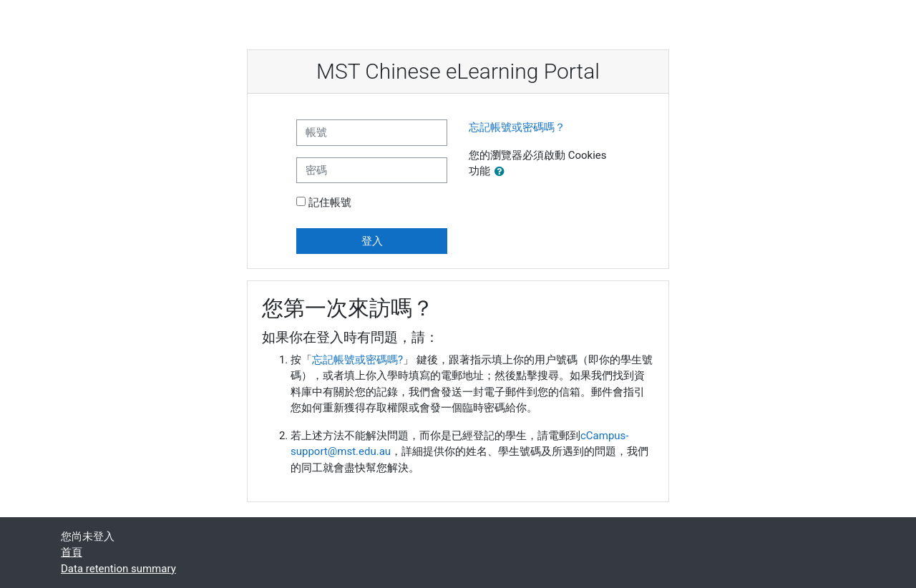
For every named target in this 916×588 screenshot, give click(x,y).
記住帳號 (330, 202)
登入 (372, 241)
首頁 (72, 552)
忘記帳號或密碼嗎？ (517, 127)
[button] (502, 172)
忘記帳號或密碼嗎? (357, 360)
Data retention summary (118, 569)
